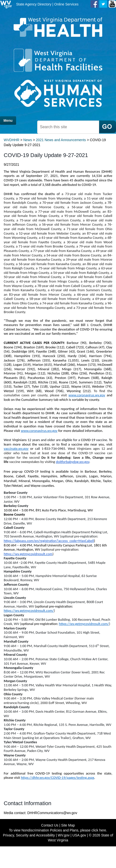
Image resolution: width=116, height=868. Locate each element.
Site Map (68, 825)
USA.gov (79, 835)
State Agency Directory (34, 4)
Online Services (66, 4)
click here (99, 830)
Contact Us (50, 825)
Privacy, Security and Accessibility (29, 835)
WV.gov (64, 835)
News (28, 140)
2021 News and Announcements (61, 140)
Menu (8, 121)
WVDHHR (12, 140)
